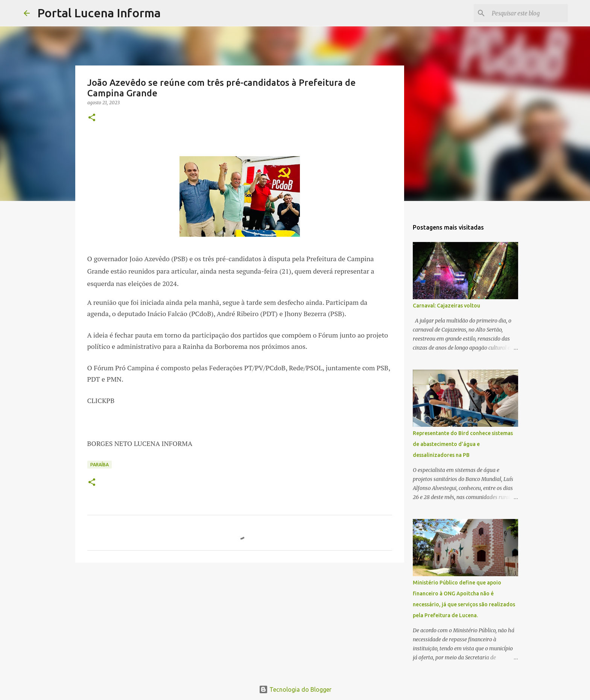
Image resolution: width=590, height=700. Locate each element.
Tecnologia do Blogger (295, 689)
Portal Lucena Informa (99, 13)
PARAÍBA (100, 465)
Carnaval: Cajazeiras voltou (446, 306)
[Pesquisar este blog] (528, 13)
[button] (92, 118)
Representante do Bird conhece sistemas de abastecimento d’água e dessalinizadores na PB (463, 444)
